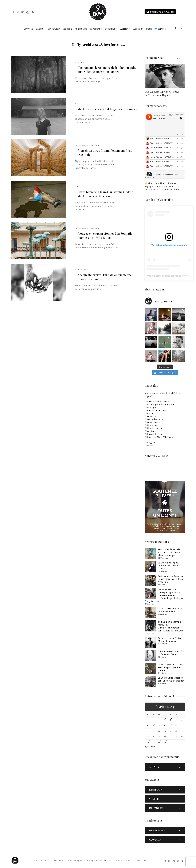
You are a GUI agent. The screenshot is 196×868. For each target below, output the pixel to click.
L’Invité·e (28, 29)
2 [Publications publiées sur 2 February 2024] (170, 720)
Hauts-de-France (155, 419)
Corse (150, 413)
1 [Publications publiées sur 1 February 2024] (165, 720)
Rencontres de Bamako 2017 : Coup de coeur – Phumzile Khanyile (169, 552)
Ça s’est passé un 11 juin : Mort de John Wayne (170, 640)
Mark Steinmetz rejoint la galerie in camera (107, 109)
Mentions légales (75, 861)
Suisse (150, 445)
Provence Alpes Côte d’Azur (160, 437)
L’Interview (54, 29)
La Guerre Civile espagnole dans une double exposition (171, 679)
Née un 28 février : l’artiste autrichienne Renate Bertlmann (105, 277)
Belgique (151, 443)
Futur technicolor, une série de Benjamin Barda (171, 653)
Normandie (153, 425)
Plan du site (58, 861)
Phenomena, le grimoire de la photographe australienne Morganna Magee (107, 70)
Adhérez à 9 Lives (124, 861)
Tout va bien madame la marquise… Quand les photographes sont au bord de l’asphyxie (170, 626)
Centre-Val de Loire (156, 410)
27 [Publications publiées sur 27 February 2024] (153, 742)
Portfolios (81, 29)
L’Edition (67, 29)
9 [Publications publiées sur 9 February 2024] (170, 726)
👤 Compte (160, 29)
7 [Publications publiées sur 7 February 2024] (159, 726)
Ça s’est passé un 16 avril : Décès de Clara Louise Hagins (162, 93)
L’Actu (39, 29)
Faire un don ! (142, 861)
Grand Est (152, 416)
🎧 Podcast (96, 29)
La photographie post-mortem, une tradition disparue (169, 566)
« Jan (147, 746)
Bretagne (152, 407)
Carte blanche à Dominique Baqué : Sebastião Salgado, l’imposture (171, 579)
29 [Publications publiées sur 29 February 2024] (165, 742)
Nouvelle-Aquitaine (156, 428)
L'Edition (79, 62)
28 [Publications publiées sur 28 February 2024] (159, 742)
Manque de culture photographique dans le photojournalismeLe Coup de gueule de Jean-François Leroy (164, 595)
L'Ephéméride (81, 270)
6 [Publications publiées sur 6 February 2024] (153, 726)
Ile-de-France (154, 422)
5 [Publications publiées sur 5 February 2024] (148, 726)
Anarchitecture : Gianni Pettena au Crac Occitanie (105, 152)
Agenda (124, 29)
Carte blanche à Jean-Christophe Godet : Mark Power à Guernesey (105, 194)
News (78, 104)
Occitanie (152, 431)
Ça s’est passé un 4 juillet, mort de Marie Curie (170, 610)
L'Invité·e (79, 187)
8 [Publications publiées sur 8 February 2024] (165, 726)
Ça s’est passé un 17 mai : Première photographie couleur (170, 667)
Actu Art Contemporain (87, 145)
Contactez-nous (41, 861)
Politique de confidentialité (99, 861)
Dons (149, 29)
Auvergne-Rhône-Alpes (158, 401)
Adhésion (138, 29)
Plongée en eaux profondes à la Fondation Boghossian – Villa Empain (106, 235)
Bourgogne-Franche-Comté (160, 404)
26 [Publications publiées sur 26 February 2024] (148, 742)
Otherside (110, 29)
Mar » (154, 746)
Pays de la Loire (155, 434)
